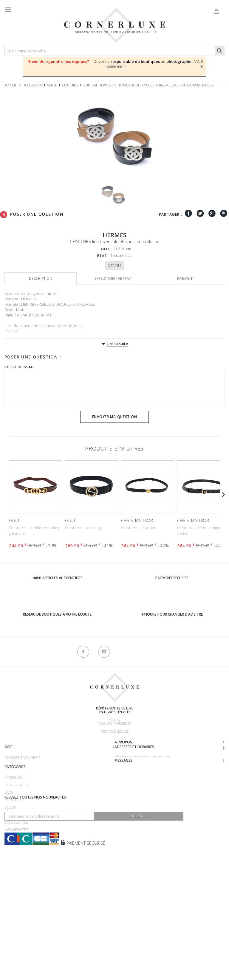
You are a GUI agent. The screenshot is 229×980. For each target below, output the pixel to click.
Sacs (9, 850)
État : (103, 256)
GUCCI (15, 520)
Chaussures (16, 842)
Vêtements (15, 872)
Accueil (10, 85)
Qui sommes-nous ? (23, 743)
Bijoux (10, 865)
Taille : (105, 249)
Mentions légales (114, 731)
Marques (13, 835)
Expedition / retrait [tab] (113, 278)
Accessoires (16, 880)
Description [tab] (41, 278)
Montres (13, 857)
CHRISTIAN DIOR (137, 520)
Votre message (20, 367)
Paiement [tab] (186, 278)
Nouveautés (16, 887)
